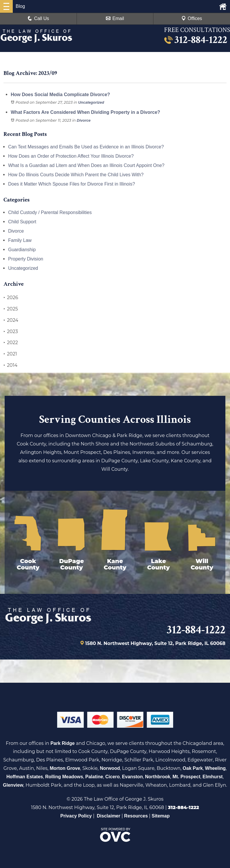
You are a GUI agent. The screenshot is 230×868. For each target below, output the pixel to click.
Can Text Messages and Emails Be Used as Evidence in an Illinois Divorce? (86, 147)
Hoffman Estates (25, 777)
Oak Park (193, 768)
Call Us (38, 18)
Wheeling (215, 768)
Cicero (113, 777)
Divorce (84, 120)
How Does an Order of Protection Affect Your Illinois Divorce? (71, 156)
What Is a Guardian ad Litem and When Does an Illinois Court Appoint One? (86, 165)
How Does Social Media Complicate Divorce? (60, 95)
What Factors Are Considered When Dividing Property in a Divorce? (85, 112)
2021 (10, 354)
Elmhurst (212, 777)
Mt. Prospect (186, 777)
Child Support (22, 222)
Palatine (94, 777)
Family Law (20, 240)
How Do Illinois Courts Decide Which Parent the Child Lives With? (76, 175)
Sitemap (161, 816)
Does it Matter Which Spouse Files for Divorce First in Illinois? (71, 184)
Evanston (132, 777)
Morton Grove (65, 768)
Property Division (26, 259)
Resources (136, 816)
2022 (11, 343)
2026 (11, 298)
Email (115, 18)
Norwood (110, 768)
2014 (10, 365)
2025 (11, 309)
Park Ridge (63, 743)
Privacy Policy (76, 816)
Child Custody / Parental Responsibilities (50, 212)
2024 (11, 320)
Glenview (13, 785)
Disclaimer (109, 816)
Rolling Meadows (64, 777)
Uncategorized (91, 102)
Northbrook (158, 777)
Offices (192, 18)
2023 (11, 332)
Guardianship (22, 250)
